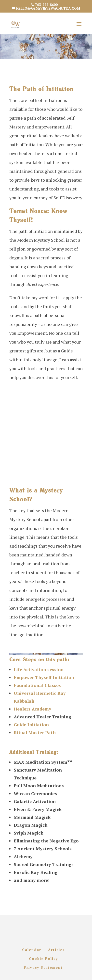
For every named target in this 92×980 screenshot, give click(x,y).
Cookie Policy (43, 958)
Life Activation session (39, 669)
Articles (56, 950)
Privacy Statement (43, 967)
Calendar (32, 950)
